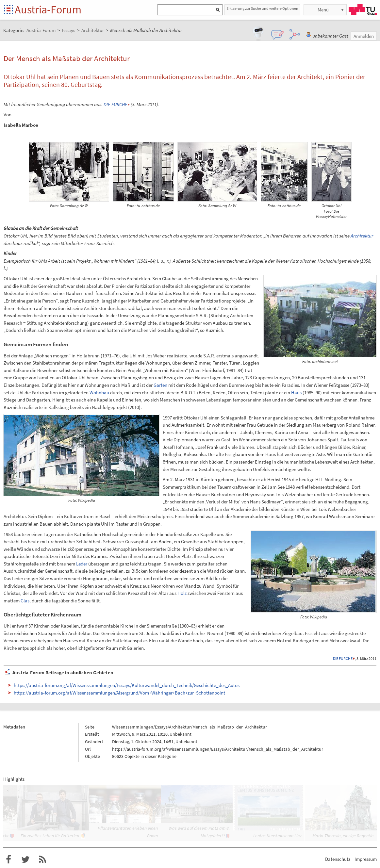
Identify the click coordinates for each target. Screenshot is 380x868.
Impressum (366, 859)
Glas (25, 601)
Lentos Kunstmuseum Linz (277, 836)
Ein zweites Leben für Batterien (50, 836)
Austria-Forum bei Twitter (25, 860)
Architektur (362, 236)
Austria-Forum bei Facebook (8, 860)
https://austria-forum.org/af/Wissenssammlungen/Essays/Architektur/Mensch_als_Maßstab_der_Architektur (218, 749)
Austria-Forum (48, 9)
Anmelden (364, 36)
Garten (160, 385)
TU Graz (363, 9)
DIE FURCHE (116, 104)
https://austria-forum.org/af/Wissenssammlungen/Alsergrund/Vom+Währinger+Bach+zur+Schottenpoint (119, 693)
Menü (323, 10)
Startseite (9, 10)
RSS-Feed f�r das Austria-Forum (42, 860)
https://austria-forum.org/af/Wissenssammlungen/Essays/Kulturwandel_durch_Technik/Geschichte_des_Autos (127, 685)
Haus (296, 393)
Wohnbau (99, 393)
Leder (82, 564)
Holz (182, 593)
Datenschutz (338, 859)
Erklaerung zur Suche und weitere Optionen (262, 8)
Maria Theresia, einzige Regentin (343, 836)
